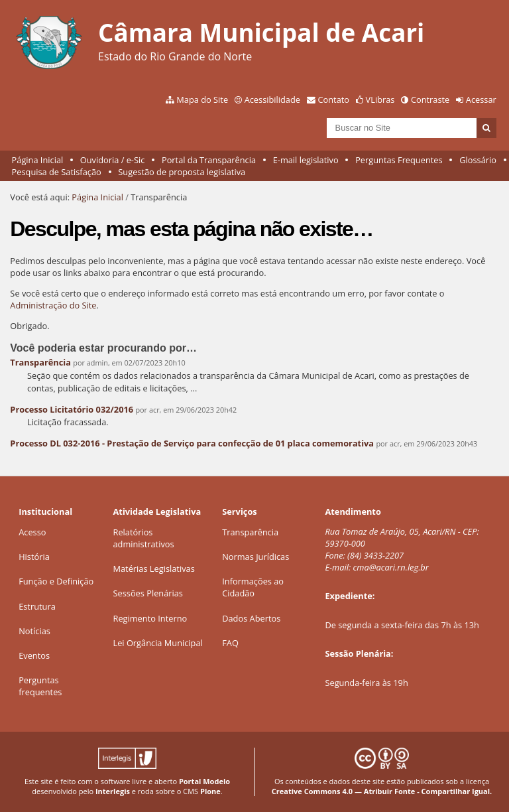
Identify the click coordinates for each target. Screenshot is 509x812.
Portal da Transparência (209, 160)
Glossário (478, 160)
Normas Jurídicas (255, 557)
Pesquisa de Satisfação (57, 172)
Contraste (430, 100)
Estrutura (37, 606)
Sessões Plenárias (148, 593)
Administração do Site (53, 305)
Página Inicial (38, 160)
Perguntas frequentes (40, 686)
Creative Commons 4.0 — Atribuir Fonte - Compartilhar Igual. (382, 791)
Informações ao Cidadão (253, 587)
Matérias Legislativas (154, 569)
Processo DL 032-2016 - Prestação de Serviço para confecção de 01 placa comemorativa (192, 443)
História (34, 557)
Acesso (32, 532)
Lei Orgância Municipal (158, 643)
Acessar (481, 100)
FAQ (230, 643)
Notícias (34, 631)
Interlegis (113, 791)
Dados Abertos (251, 618)
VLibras (380, 100)
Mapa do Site (202, 100)
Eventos (34, 655)
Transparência (40, 362)
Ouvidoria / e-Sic (113, 160)
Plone (210, 791)
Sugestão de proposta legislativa (182, 172)
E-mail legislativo (306, 160)
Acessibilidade (272, 100)
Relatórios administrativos (144, 538)
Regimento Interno (150, 618)
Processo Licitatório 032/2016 (72, 409)
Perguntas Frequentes (399, 160)
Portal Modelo (204, 781)
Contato (334, 100)
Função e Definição (56, 581)
